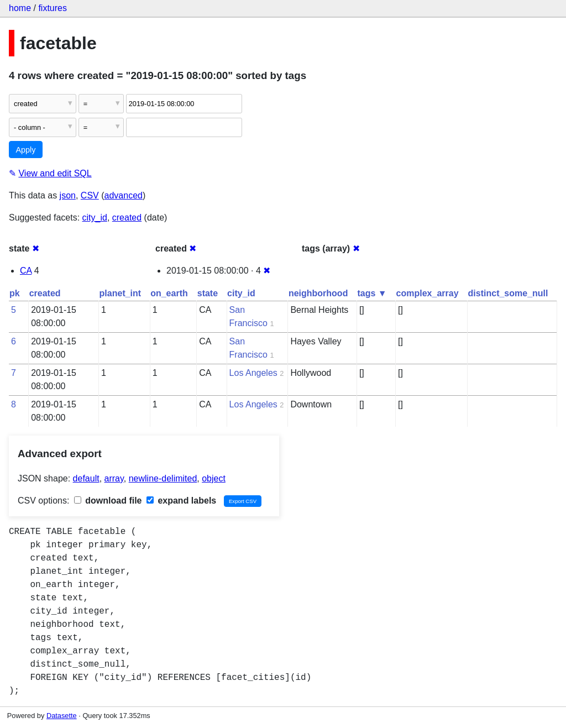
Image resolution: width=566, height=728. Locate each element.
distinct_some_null (508, 293)
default (86, 478)
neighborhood (318, 293)
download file (108, 501)
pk (15, 293)
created (127, 218)
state (208, 293)
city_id (95, 218)
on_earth (169, 293)
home (20, 8)
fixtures (53, 8)
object (214, 478)
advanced (124, 195)
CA (26, 271)
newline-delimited (163, 478)
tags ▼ (372, 293)
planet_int (120, 293)
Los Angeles (253, 373)
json (68, 195)
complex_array (428, 293)
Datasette (62, 716)
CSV (90, 195)
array (114, 478)
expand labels (181, 501)
